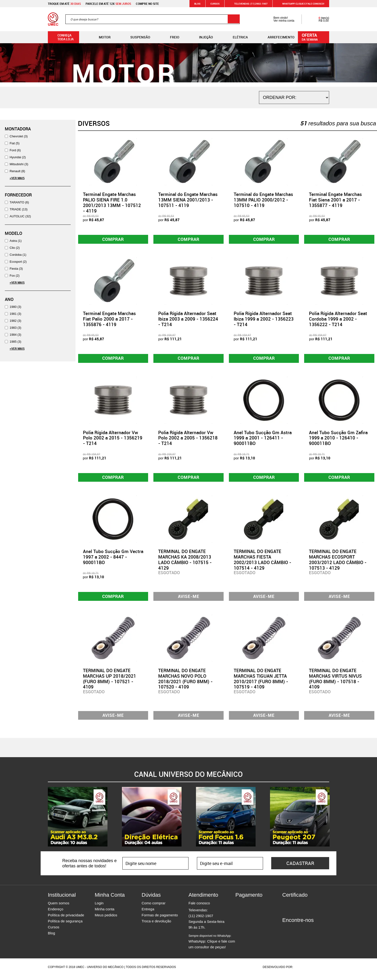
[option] (78, 821)
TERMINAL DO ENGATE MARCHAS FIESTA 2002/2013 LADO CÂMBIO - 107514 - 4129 (262, 562)
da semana (314, 37)
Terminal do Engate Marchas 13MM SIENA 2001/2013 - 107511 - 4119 (188, 200)
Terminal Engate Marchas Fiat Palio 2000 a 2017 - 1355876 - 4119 (109, 320)
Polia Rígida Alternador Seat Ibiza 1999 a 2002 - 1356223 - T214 (264, 320)
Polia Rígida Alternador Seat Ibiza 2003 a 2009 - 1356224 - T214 (188, 320)
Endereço (56, 913)
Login (99, 907)
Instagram (294, 933)
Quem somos (59, 907)
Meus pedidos (106, 919)
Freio (171, 37)
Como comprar (154, 907)
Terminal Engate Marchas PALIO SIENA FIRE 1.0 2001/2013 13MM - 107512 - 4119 (112, 202)
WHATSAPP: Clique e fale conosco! (300, 4)
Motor (101, 37)
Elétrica (236, 37)
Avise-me (189, 599)
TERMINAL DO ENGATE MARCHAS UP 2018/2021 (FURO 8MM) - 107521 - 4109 (110, 682)
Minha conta (105, 913)
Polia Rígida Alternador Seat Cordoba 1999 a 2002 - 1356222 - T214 (338, 320)
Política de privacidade (66, 919)
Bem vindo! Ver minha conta (279, 19)
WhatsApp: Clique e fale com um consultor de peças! (212, 946)
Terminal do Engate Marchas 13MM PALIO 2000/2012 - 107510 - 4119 (263, 200)
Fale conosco (199, 907)
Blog (197, 4)
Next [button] (333, 821)
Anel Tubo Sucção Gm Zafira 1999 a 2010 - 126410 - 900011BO (338, 440)
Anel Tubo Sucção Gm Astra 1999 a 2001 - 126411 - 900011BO (263, 440)
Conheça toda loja (62, 37)
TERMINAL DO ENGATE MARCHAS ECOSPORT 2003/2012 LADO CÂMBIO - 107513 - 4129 (338, 562)
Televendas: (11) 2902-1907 (248, 4)
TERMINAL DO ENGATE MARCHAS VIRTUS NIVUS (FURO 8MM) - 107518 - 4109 (335, 682)
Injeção (202, 37)
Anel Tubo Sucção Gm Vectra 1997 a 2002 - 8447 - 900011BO (113, 560)
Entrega (148, 913)
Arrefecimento (277, 37)
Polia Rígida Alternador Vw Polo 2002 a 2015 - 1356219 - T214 (113, 440)
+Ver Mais (17, 178)
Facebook (286, 933)
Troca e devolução (156, 925)
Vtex (320, 971)
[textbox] (153, 19)
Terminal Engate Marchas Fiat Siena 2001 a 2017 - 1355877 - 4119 (335, 200)
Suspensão (136, 37)
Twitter (303, 933)
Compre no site (147, 4)
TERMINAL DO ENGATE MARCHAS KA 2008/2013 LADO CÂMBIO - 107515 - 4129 (185, 562)
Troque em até (64, 4)
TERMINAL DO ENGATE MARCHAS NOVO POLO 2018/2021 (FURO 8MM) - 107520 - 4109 (185, 682)
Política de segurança (65, 925)
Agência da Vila (302, 971)
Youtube (311, 933)
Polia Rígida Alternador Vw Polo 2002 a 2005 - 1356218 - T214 (188, 440)
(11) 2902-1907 (201, 920)
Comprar (113, 240)
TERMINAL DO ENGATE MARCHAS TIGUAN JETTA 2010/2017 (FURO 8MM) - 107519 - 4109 (261, 682)
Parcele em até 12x (108, 4)
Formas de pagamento (160, 919)
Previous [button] (44, 821)
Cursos (215, 4)
